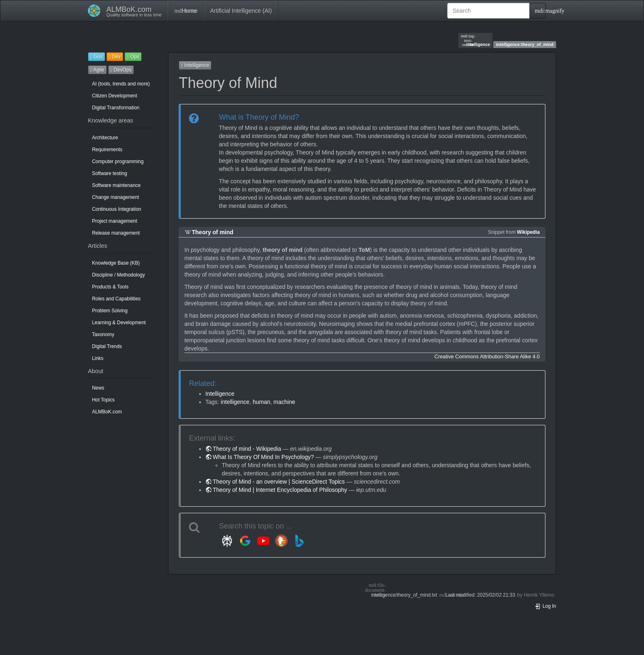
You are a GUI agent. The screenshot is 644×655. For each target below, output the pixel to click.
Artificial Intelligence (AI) (241, 11)
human (261, 402)
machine (284, 402)
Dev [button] (115, 57)
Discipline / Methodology (118, 275)
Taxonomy (103, 334)
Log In (545, 606)
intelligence (475, 40)
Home (185, 11)
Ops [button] (133, 57)
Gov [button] (97, 57)
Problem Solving (110, 311)
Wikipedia (528, 232)
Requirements (107, 150)
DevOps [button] (121, 70)
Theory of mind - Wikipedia (247, 449)
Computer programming (118, 161)
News (98, 388)
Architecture (105, 138)
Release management (116, 233)
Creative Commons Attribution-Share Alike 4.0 (487, 357)
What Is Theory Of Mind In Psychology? (263, 457)
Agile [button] (97, 70)
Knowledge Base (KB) (116, 263)
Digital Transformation (116, 108)
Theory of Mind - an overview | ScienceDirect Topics (279, 482)
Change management (115, 197)
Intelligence (220, 394)
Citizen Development (115, 96)
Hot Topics (103, 400)
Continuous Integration (117, 209)
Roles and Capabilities (116, 299)
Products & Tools (110, 287)
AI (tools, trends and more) (121, 84)
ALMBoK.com (107, 412)
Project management (115, 221)
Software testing (109, 173)
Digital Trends (107, 346)
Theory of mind (213, 232)
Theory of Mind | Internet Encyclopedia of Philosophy (280, 490)
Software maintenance (116, 185)
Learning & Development (119, 323)
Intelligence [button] (195, 65)
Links (98, 358)
